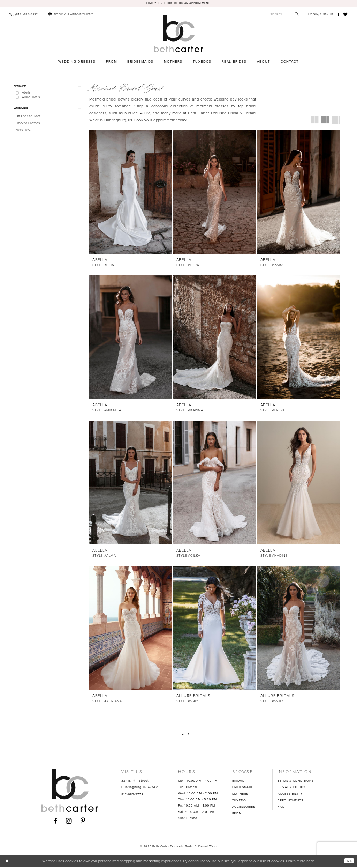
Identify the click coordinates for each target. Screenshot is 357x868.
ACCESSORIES (244, 808)
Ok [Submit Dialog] (348, 861)
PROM (237, 814)
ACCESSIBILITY (290, 795)
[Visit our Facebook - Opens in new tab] (56, 822)
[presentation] (131, 193)
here (310, 862)
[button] (321, 15)
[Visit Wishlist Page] (345, 15)
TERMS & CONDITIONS (296, 781)
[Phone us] (24, 15)
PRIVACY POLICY (291, 788)
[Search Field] (285, 15)
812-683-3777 (132, 795)
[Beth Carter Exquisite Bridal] (178, 35)
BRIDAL (238, 781)
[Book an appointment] (71, 15)
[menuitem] (24, 15)
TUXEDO (239, 801)
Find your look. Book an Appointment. (178, 3)
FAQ (281, 808)
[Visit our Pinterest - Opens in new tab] (83, 822)
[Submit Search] (297, 15)
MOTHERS (240, 795)
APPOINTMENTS (290, 801)
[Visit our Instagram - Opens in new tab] (69, 822)
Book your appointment (155, 121)
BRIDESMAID (242, 788)
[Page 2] (183, 735)
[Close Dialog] (8, 862)
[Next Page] (190, 735)
